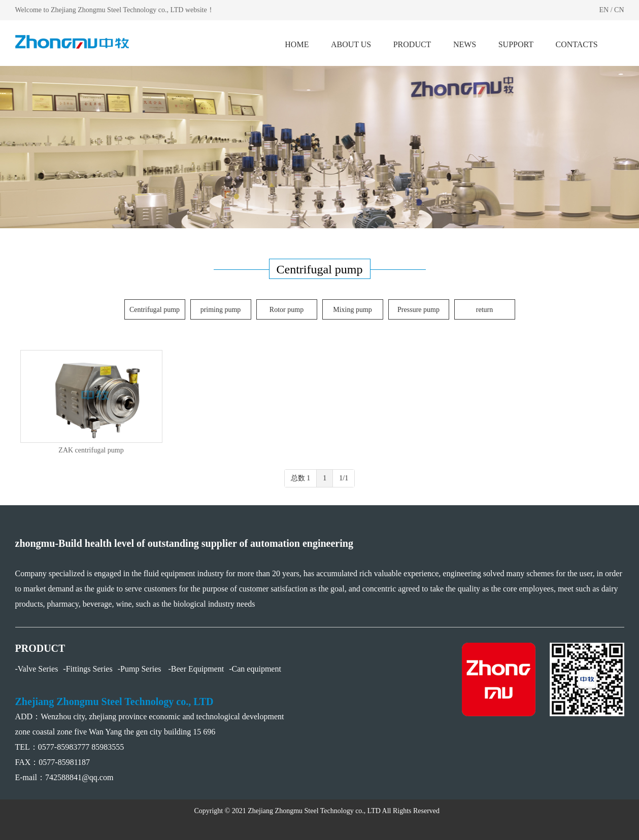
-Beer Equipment (196, 669)
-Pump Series (141, 669)
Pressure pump (418, 310)
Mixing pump (352, 310)
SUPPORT (516, 44)
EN (604, 10)
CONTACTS (577, 44)
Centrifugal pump (155, 310)
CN (619, 10)
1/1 (344, 478)
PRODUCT (412, 44)
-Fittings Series (88, 669)
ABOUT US (351, 44)
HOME (297, 44)
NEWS (465, 44)
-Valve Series (37, 669)
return (484, 310)
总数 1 (301, 478)
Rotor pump (287, 310)
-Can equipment (255, 669)
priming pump (221, 310)
